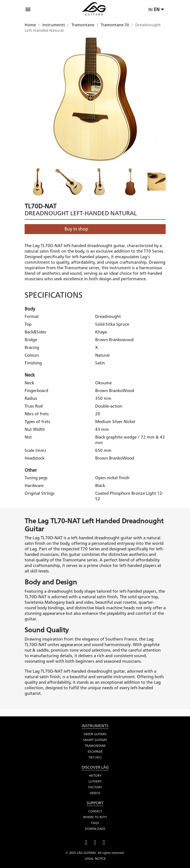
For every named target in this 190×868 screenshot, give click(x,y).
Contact (95, 811)
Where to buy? (95, 817)
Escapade (95, 752)
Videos (95, 793)
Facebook (86, 842)
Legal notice (95, 859)
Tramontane (95, 746)
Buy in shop (76, 229)
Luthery (95, 781)
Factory (95, 787)
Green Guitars (95, 734)
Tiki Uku (95, 757)
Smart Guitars (95, 740)
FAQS (95, 823)
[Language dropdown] (157, 10)
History (95, 776)
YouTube (95, 842)
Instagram (104, 842)
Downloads (95, 829)
